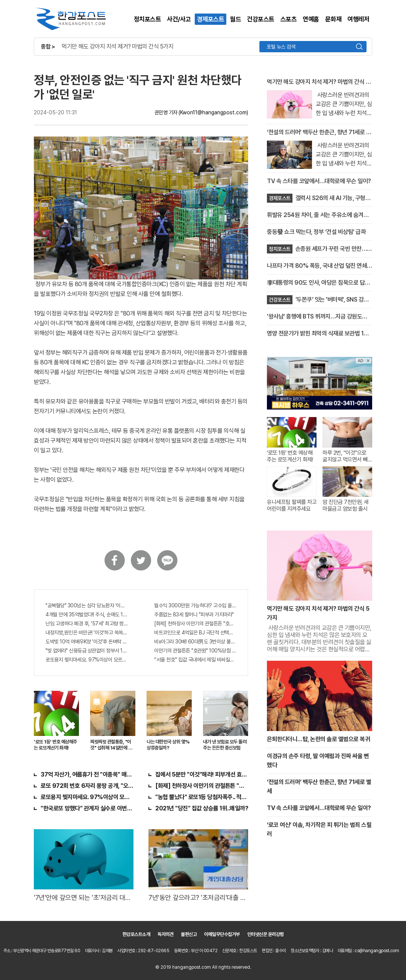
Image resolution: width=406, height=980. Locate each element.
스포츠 (289, 19)
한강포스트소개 (136, 934)
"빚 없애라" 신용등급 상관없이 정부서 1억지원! (87, 651)
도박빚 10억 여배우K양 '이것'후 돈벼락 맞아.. (87, 642)
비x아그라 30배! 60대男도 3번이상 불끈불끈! (195, 642)
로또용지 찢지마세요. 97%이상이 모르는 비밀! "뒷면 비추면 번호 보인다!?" (87, 660)
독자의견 (165, 934)
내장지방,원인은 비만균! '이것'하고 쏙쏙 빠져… (87, 633)
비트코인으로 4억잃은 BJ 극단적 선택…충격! (195, 633)
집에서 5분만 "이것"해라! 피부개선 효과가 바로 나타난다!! (202, 774)
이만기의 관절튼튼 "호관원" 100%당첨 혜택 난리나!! (195, 651)
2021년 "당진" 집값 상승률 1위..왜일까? (202, 808)
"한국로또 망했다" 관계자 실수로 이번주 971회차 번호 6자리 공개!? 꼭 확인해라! (87, 808)
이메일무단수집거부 (222, 934)
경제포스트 (211, 19)
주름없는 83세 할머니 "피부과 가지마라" (194, 614)
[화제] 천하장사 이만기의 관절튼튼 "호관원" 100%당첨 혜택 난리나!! (195, 623)
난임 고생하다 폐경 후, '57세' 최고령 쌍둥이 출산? (87, 623)
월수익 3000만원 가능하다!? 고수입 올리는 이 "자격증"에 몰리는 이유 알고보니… (195, 605)
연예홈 (311, 19)
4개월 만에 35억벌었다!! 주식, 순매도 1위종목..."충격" (87, 614)
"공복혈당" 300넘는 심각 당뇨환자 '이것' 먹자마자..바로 (87, 605)
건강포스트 (261, 19)
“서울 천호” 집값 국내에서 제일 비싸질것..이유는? (195, 660)
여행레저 (358, 19)
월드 (236, 19)
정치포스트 (148, 19)
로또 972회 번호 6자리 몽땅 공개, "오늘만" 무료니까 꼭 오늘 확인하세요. (87, 786)
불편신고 (189, 934)
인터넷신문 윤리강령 (266, 934)
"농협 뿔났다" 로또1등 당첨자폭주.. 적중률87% (202, 797)
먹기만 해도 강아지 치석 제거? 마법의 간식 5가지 (117, 46)
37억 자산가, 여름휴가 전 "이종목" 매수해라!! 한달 (87, 774)
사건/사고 (179, 19)
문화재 (333, 19)
